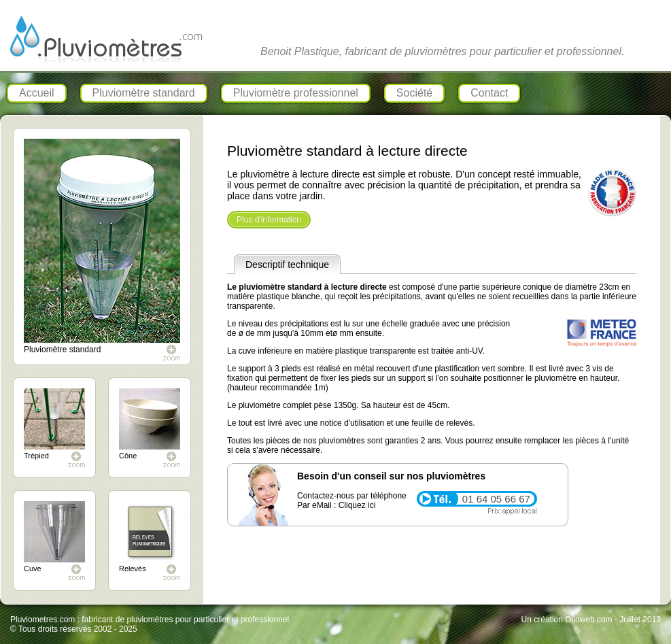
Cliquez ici (357, 505)
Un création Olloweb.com (567, 620)
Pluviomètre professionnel (296, 93)
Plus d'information (269, 220)
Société (414, 93)
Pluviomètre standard (144, 93)
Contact (489, 93)
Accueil (37, 93)
